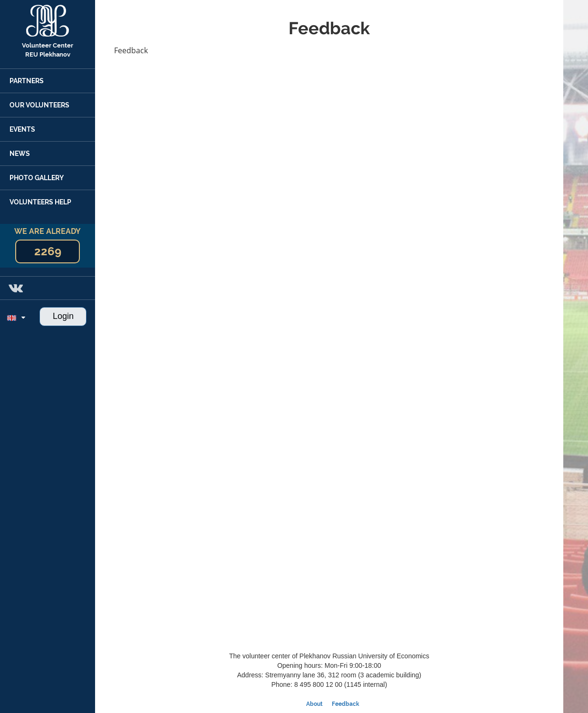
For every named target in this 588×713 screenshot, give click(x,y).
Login (63, 316)
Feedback (346, 704)
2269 (48, 251)
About (314, 704)
